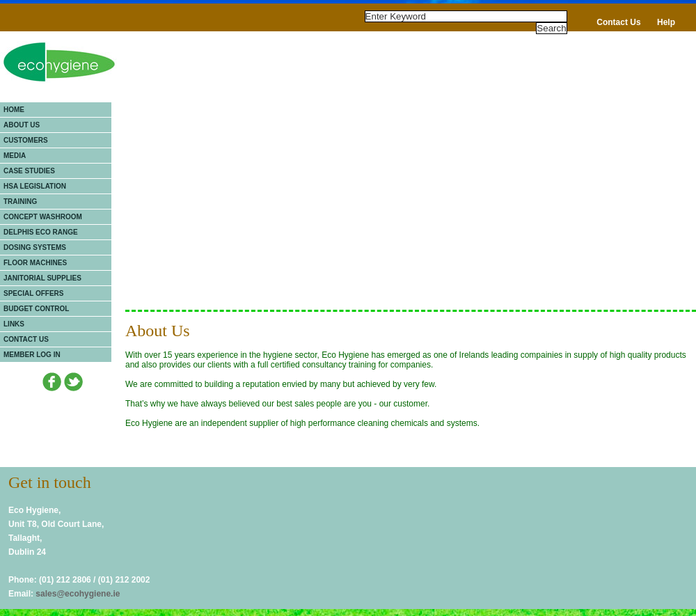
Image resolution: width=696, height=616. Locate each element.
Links (14, 324)
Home (14, 110)
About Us (22, 125)
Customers (26, 140)
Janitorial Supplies (42, 278)
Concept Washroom (43, 217)
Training (20, 202)
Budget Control (36, 309)
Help (666, 22)
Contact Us (618, 22)
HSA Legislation (35, 186)
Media (15, 156)
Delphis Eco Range (41, 232)
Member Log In (32, 355)
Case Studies (29, 171)
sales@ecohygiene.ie (78, 594)
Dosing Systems (35, 247)
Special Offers (34, 293)
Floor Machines (35, 263)
